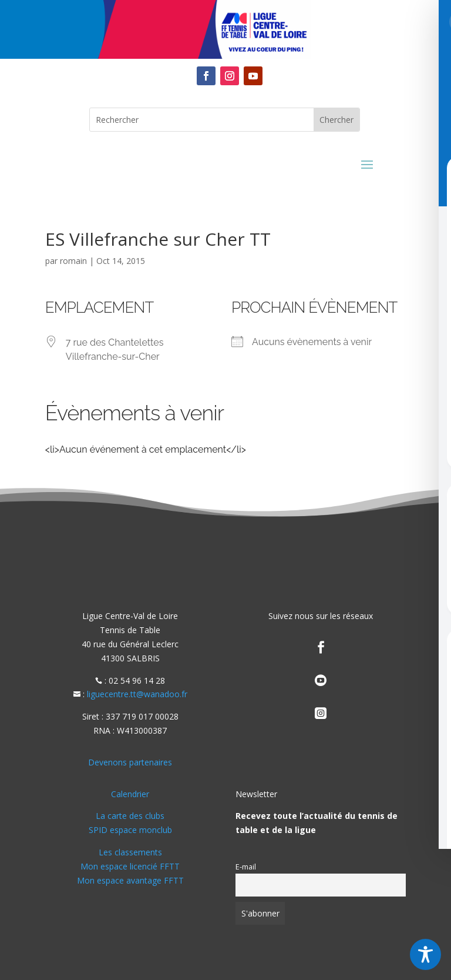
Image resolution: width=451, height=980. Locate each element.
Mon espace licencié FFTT (130, 866)
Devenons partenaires (130, 762)
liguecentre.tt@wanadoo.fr (137, 694)
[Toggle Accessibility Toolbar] (425, 954)
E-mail (246, 867)
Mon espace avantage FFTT (130, 880)
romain (73, 261)
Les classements (130, 852)
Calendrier (130, 794)
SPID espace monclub (130, 830)
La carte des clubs (130, 816)
